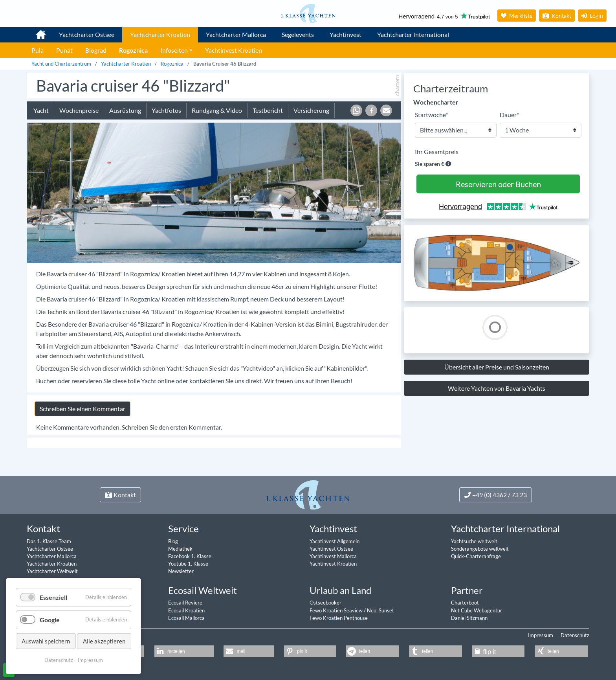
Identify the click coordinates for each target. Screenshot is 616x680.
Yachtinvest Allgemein (335, 541)
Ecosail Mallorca (186, 618)
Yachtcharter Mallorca (236, 34)
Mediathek (180, 549)
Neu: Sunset (380, 610)
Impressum (541, 635)
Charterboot (465, 603)
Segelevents (298, 34)
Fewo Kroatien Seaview (337, 610)
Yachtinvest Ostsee (331, 549)
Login (592, 16)
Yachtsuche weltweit (474, 541)
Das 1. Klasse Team (49, 541)
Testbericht (268, 110)
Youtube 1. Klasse (188, 564)
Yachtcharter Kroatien (160, 34)
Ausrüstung (125, 110)
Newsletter (181, 571)
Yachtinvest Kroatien (333, 564)
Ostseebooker (325, 603)
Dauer (509, 114)
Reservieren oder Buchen (498, 184)
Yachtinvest (346, 34)
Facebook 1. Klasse (190, 556)
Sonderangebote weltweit (480, 549)
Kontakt (557, 16)
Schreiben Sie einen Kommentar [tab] (82, 409)
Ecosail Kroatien (186, 610)
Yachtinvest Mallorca (333, 556)
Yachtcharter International (413, 34)
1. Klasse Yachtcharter (36, 31)
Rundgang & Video (217, 110)
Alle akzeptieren (104, 641)
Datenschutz (575, 635)
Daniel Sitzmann (469, 618)
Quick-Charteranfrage (476, 556)
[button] (356, 110)
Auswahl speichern (46, 641)
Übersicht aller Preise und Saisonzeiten (497, 367)
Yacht (41, 110)
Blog (173, 541)
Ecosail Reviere (185, 603)
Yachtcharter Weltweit (52, 571)
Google (50, 620)
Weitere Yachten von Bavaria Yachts (497, 388)
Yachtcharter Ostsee (87, 34)
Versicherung (311, 110)
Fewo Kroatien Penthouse (339, 618)
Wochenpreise (79, 110)
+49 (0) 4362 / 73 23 (496, 495)
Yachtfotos (166, 110)
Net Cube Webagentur (477, 610)
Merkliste (517, 16)
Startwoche (431, 114)
